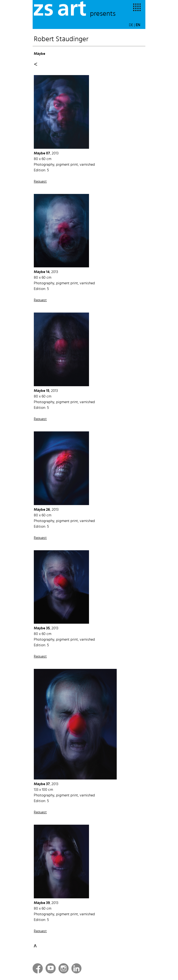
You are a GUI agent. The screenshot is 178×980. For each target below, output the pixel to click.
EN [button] (138, 25)
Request (40, 182)
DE (131, 25)
